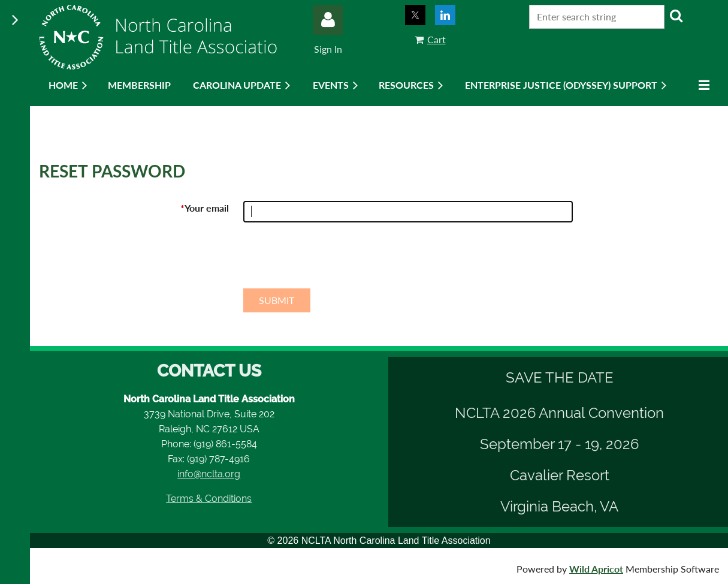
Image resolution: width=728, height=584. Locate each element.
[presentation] (334, 260)
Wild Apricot (596, 569)
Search (676, 16)
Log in (328, 20)
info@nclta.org (209, 474)
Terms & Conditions (209, 499)
